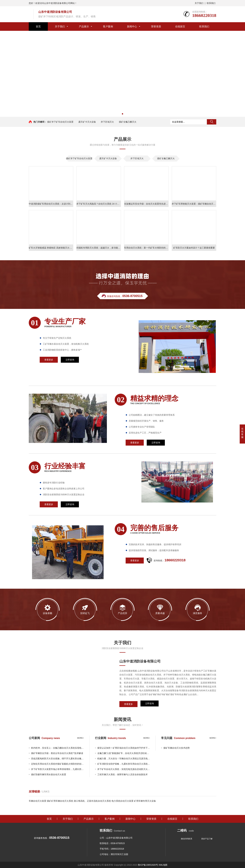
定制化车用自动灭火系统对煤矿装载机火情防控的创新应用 (57, 764)
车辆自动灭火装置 (37, 801)
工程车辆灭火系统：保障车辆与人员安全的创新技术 (122, 774)
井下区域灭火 (107, 122)
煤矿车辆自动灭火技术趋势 (177, 748)
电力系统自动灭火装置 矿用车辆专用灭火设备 (134, 801)
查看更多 (128, 704)
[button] (122, 114)
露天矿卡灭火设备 (87, 122)
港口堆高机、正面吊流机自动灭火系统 (92, 801)
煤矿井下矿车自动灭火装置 (60, 122)
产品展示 (84, 27)
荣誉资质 (156, 27)
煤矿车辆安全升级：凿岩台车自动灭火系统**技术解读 (57, 753)
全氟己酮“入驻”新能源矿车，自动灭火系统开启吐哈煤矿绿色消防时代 (124, 753)
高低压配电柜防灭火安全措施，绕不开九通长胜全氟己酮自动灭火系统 (57, 759)
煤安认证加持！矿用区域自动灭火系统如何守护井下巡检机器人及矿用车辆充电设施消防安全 (124, 748)
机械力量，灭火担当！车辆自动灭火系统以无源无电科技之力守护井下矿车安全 (124, 759)
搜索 (212, 122)
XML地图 (163, 865)
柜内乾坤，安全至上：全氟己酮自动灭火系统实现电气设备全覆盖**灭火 (57, 748)
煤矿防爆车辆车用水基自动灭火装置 (49, 774)
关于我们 (199, 3)
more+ (81, 738)
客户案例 (108, 27)
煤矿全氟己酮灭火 (128, 122)
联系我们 (211, 3)
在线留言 (180, 27)
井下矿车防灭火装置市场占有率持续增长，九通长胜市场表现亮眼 (57, 769)
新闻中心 (132, 27)
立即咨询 (150, 704)
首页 (38, 27)
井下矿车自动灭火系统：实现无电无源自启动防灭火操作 (124, 769)
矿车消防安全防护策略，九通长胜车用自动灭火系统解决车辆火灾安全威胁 (124, 764)
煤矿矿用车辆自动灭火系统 (60, 801)
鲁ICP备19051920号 (148, 865)
